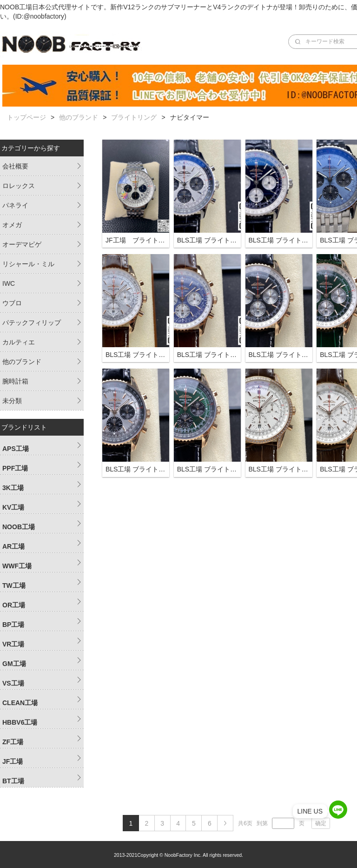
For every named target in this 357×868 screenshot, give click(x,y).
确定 (321, 823)
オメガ (12, 225)
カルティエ (19, 342)
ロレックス (19, 186)
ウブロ (12, 303)
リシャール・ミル (28, 264)
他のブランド (79, 117)
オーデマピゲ (22, 244)
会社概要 (15, 166)
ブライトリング (134, 117)
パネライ (15, 205)
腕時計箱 (15, 381)
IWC (9, 283)
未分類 (12, 401)
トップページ (26, 117)
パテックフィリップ (32, 323)
